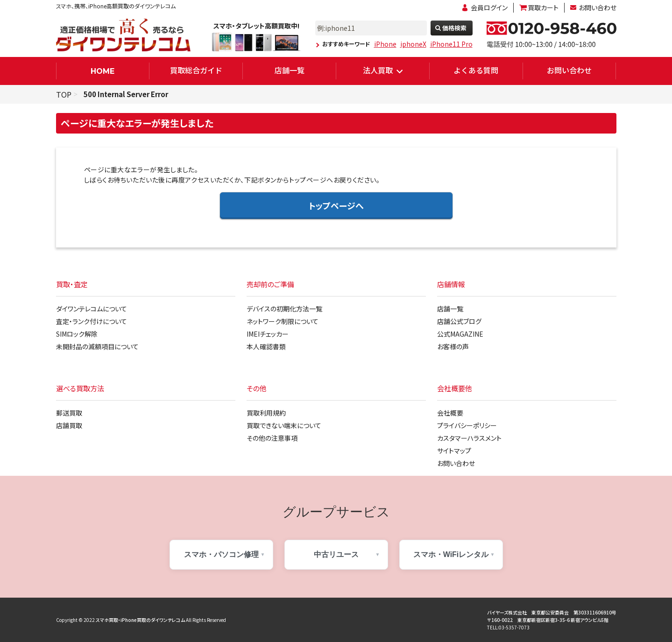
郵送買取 (69, 413)
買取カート (543, 7)
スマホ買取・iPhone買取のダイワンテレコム (140, 620)
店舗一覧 (290, 70)
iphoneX (413, 44)
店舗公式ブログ (459, 321)
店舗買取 (69, 425)
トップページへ (336, 205)
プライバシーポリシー (467, 425)
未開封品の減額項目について (97, 346)
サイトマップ (454, 451)
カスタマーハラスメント (469, 438)
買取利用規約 (266, 413)
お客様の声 (453, 346)
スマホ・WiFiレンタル (451, 554)
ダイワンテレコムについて (92, 309)
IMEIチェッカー (268, 334)
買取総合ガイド (196, 70)
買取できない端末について (284, 425)
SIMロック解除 (77, 334)
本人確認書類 (266, 346)
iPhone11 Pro (451, 44)
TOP (64, 94)
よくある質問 (476, 70)
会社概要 (450, 413)
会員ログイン (489, 7)
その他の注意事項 (272, 438)
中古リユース (336, 554)
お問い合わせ (598, 7)
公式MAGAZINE (460, 334)
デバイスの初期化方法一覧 (284, 309)
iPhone (385, 44)
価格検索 (454, 28)
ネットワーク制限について (283, 321)
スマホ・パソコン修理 (221, 554)
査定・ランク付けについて (92, 321)
